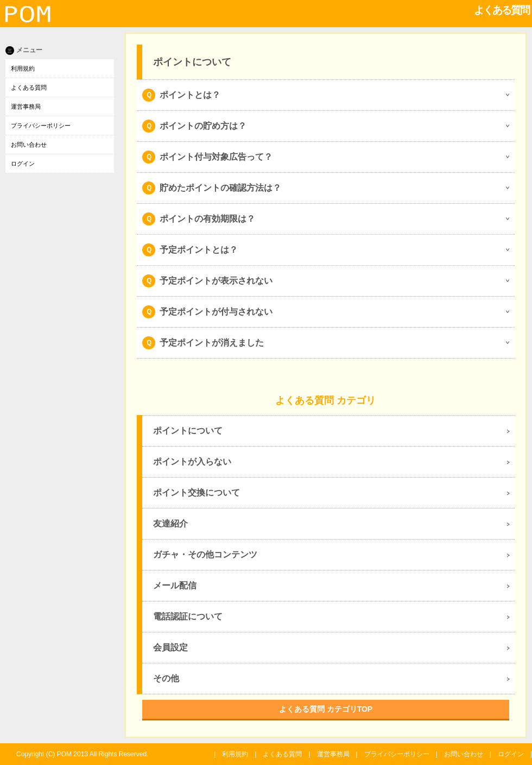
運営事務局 (26, 106)
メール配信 (175, 585)
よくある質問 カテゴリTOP (326, 709)
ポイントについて (188, 431)
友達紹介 (170, 523)
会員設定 (170, 647)
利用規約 (23, 68)
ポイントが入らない (192, 462)
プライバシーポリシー (41, 126)
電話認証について (188, 616)
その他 (166, 678)
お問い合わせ (29, 145)
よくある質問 (29, 87)
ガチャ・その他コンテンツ (205, 554)
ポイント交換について (197, 493)
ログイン (23, 164)
